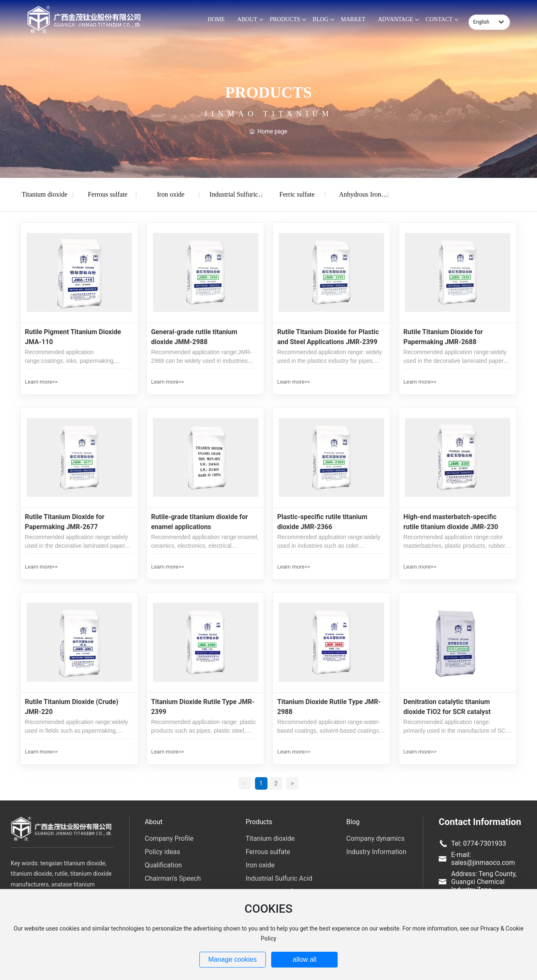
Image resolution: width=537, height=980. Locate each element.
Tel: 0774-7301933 (478, 843)
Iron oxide (171, 194)
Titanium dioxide (44, 194)
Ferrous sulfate (108, 194)
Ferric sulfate (297, 194)
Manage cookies (232, 959)
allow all (305, 959)
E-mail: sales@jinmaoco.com (483, 859)
